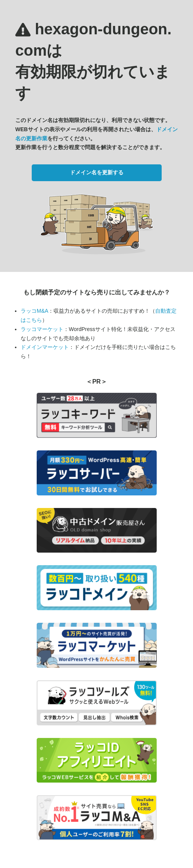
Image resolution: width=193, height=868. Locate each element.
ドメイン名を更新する (97, 172)
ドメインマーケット (45, 347)
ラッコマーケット (42, 329)
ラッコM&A (34, 311)
